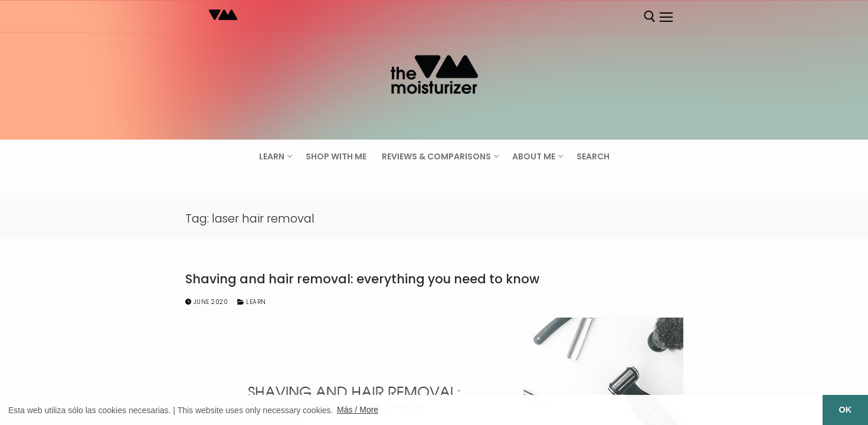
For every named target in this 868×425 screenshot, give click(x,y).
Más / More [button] (358, 410)
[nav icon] (666, 17)
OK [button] (846, 410)
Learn (252, 302)
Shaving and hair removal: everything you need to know (362, 279)
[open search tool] (650, 17)
